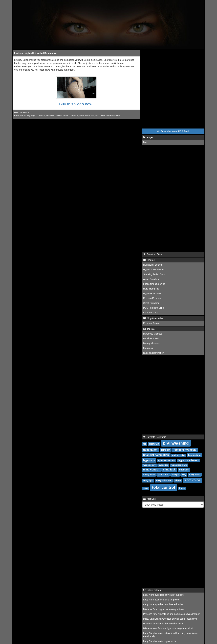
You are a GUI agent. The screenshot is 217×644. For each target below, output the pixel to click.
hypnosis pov (149, 465)
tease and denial (113, 115)
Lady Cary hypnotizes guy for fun (160, 641)
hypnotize (163, 465)
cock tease (100, 115)
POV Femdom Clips (153, 308)
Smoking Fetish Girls (154, 274)
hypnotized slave (179, 465)
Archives (149, 499)
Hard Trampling (151, 289)
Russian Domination (154, 353)
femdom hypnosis (185, 450)
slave (82, 115)
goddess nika (179, 455)
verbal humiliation (71, 115)
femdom (166, 450)
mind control (151, 470)
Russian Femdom (152, 298)
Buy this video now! (76, 104)
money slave (149, 475)
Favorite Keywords (155, 437)
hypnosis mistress (189, 460)
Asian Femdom (151, 279)
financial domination (156, 455)
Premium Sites (153, 254)
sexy (184, 475)
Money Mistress (151, 343)
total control (163, 487)
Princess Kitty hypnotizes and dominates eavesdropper (171, 614)
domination (150, 450)
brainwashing (176, 443)
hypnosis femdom (167, 461)
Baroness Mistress (153, 334)
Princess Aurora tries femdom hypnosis (163, 624)
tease (145, 488)
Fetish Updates (151, 338)
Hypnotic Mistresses (154, 270)
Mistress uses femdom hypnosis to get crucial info (169, 628)
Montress (148, 348)
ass (144, 444)
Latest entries (152, 590)
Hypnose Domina (152, 293)
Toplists (149, 329)
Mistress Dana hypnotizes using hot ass (164, 609)
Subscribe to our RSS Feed (173, 131)
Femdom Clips (151, 313)
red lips (175, 475)
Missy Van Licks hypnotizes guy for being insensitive (170, 619)
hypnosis (149, 460)
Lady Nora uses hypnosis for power (161, 600)
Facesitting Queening (154, 284)
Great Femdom (151, 303)
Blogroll (149, 260)
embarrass (90, 115)
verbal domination (54, 115)
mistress (184, 470)
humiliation (41, 115)
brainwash (154, 444)
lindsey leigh (29, 115)
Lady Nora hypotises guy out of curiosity (164, 595)
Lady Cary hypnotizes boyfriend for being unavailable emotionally (170, 635)
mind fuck (169, 470)
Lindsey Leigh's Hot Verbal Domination (36, 53)
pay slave (163, 475)
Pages (148, 137)
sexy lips (148, 481)
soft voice (192, 480)
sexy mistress (164, 481)
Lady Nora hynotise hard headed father (163, 604)
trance (182, 488)
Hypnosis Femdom (153, 265)
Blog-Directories (153, 318)
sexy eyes (195, 475)
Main (146, 142)
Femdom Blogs (151, 323)
